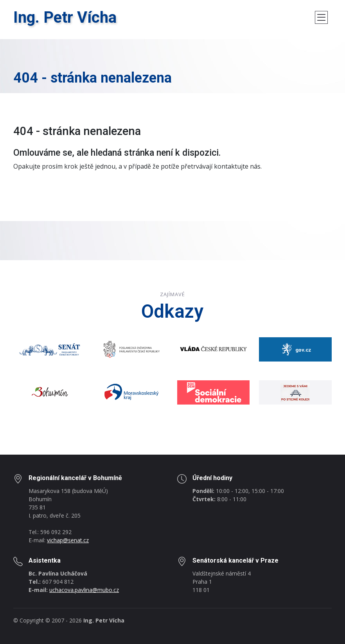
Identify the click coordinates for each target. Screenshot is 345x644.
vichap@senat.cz (68, 540)
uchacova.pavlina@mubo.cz (84, 590)
